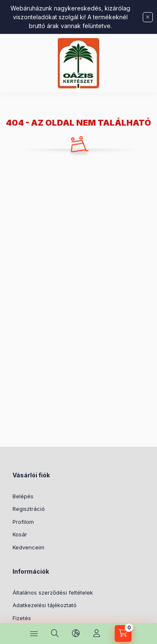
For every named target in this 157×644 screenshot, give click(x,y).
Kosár (20, 534)
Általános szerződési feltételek (53, 592)
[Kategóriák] (34, 634)
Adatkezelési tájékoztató (45, 605)
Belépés (23, 496)
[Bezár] (148, 17)
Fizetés (22, 618)
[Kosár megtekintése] (123, 634)
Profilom (23, 522)
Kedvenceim (28, 547)
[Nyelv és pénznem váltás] (76, 634)
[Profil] (97, 634)
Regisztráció (29, 509)
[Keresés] (55, 634)
